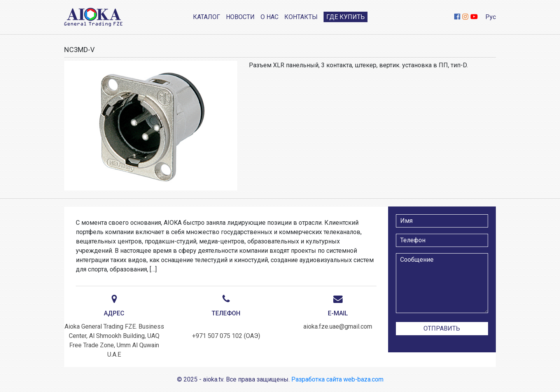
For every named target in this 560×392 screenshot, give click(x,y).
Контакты (301, 17)
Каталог (206, 17)
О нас (269, 17)
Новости (240, 17)
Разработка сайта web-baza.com (337, 379)
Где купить (346, 17)
